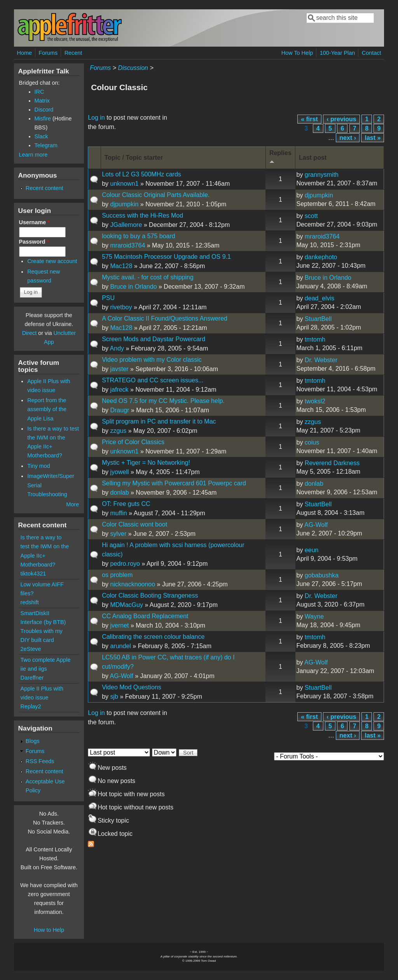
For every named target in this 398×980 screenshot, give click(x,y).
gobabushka (322, 575)
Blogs (33, 741)
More (72, 504)
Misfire (43, 119)
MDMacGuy (126, 605)
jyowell (119, 472)
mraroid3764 (127, 245)
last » (373, 138)
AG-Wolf (316, 525)
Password (34, 242)
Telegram (46, 145)
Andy (117, 348)
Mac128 (121, 266)
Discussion (133, 68)
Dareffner (32, 678)
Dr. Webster (321, 360)
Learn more (33, 155)
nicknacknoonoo (133, 584)
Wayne (314, 616)
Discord (44, 110)
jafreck (119, 390)
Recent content (45, 188)
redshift (30, 602)
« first (309, 119)
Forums (48, 53)
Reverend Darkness (332, 463)
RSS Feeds (40, 761)
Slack (41, 136)
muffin (118, 513)
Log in (96, 118)
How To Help (297, 53)
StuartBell (318, 319)
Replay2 (31, 706)
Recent (73, 53)
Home (24, 53)
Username (34, 222)
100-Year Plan (338, 53)
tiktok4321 (33, 574)
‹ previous (341, 119)
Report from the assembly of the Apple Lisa (47, 409)
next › (348, 138)
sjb (114, 697)
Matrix (42, 101)
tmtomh (315, 339)
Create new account (52, 261)
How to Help (49, 930)
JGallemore (126, 225)
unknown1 (124, 184)
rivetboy (121, 307)
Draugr (120, 410)
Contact (372, 53)
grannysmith (322, 175)
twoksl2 (315, 401)
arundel (120, 646)
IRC (39, 92)
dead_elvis (320, 298)
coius (312, 442)
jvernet (119, 625)
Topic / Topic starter (134, 158)
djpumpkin (124, 204)
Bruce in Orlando (133, 287)
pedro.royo (125, 564)
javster (119, 369)
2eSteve (31, 649)
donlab (119, 493)
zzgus (118, 431)
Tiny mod (39, 466)
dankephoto (321, 257)
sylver (118, 534)
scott (311, 216)
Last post (313, 158)
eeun (312, 550)
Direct (30, 333)
